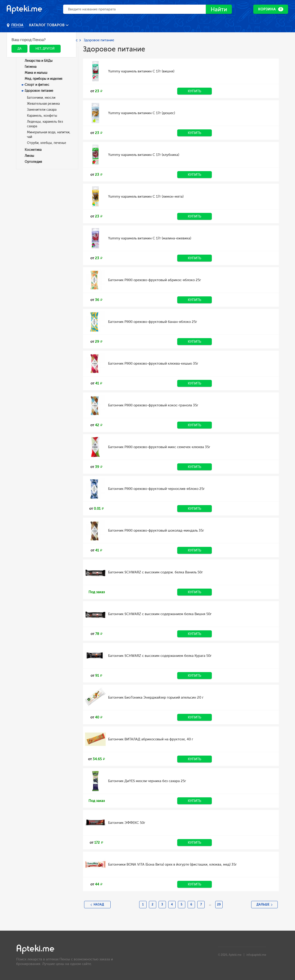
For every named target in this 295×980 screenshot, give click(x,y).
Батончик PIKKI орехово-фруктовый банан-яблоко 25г (153, 322)
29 (219, 905)
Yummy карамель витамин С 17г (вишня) (141, 71)
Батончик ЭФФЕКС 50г (127, 823)
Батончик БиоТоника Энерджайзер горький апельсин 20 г (156, 697)
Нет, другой (45, 49)
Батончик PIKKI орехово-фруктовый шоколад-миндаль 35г (156, 530)
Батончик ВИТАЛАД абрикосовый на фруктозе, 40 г (151, 739)
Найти (219, 9)
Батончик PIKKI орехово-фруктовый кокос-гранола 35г (153, 405)
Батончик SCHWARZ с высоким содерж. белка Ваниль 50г (155, 572)
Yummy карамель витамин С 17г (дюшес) (142, 113)
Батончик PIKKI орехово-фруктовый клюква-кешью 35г (153, 363)
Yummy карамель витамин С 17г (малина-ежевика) (150, 238)
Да (19, 49)
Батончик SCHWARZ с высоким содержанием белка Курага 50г (160, 656)
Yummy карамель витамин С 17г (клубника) (144, 155)
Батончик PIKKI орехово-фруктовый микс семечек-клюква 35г (159, 447)
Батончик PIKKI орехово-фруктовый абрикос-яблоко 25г (155, 280)
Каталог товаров (47, 25)
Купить (195, 91)
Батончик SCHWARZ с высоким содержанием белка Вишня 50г (160, 614)
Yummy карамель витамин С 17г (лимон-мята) (146, 197)
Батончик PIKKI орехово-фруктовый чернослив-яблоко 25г (156, 489)
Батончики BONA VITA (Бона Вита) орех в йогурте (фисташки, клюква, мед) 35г (172, 864)
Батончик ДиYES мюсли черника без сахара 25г (147, 781)
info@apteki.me (256, 955)
